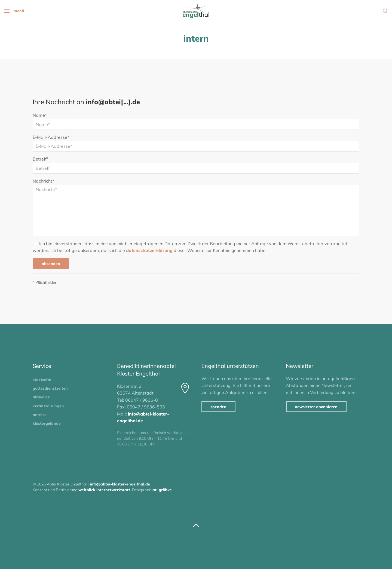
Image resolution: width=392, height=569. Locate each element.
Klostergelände (47, 423)
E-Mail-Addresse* (51, 137)
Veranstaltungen (48, 406)
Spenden (218, 407)
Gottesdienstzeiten (50, 388)
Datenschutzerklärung (149, 250)
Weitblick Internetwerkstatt (104, 490)
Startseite (42, 380)
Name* (40, 115)
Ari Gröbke (162, 490)
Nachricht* (43, 181)
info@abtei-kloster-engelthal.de (120, 484)
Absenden (51, 264)
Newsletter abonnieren (316, 407)
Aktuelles (41, 397)
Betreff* (41, 159)
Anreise (40, 415)
